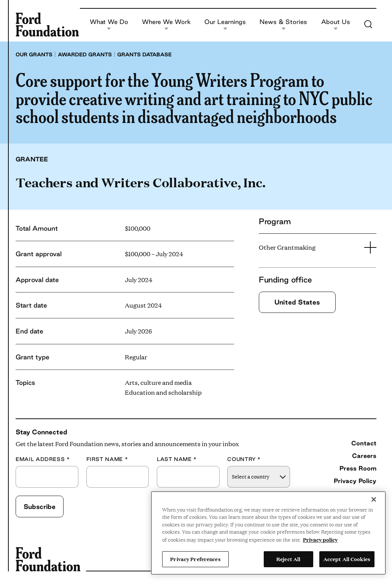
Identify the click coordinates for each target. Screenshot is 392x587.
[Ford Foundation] (47, 24)
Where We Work (166, 25)
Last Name (177, 459)
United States (297, 302)
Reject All (288, 559)
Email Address (43, 459)
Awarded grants (85, 54)
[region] (268, 533)
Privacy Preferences (195, 559)
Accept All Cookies (347, 559)
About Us (336, 25)
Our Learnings (225, 25)
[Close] (374, 499)
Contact (364, 443)
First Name (107, 459)
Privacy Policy (355, 481)
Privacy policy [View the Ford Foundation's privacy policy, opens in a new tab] (320, 539)
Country (244, 459)
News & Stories (283, 25)
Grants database (144, 54)
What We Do (109, 25)
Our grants (34, 54)
